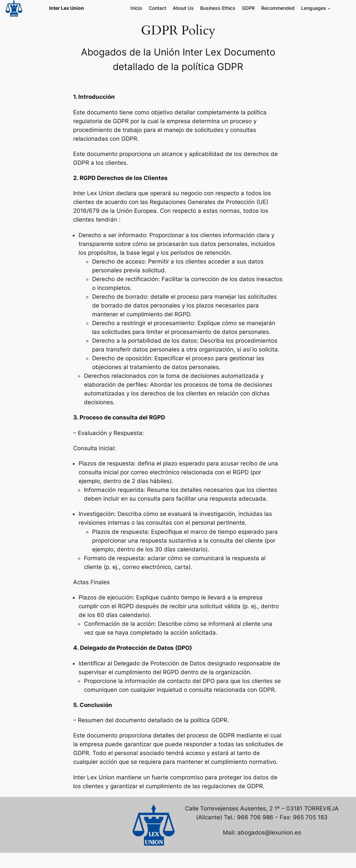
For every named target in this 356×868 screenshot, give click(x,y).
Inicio (136, 8)
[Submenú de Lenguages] (329, 8)
